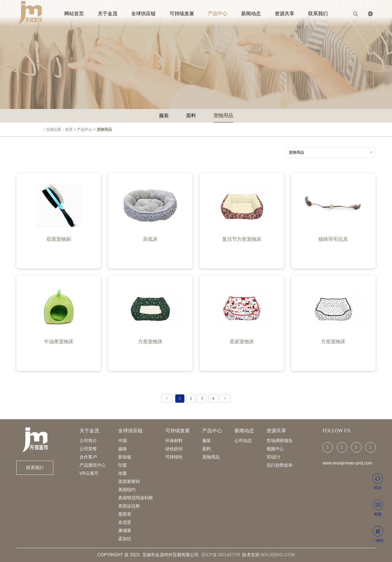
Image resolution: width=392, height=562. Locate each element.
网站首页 (85, 14)
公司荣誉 (88, 449)
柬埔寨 (125, 531)
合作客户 (88, 457)
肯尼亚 (125, 522)
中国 (122, 441)
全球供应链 (148, 14)
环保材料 (174, 441)
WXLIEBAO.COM (278, 555)
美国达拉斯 (129, 506)
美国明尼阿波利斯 (136, 498)
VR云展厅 (89, 473)
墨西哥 (125, 514)
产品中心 (216, 14)
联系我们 (307, 14)
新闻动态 (247, 14)
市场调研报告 (280, 441)
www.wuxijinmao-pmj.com (347, 463)
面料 (191, 117)
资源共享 (277, 14)
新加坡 (125, 457)
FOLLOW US (336, 431)
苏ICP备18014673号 (221, 555)
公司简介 (88, 441)
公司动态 (243, 441)
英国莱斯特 (129, 482)
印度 (122, 465)
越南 (122, 449)
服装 (164, 117)
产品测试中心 (93, 465)
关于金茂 (115, 14)
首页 (69, 131)
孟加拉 (125, 539)
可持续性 (174, 457)
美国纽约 (127, 490)
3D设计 (274, 457)
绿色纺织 (174, 449)
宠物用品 (223, 117)
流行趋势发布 (280, 465)
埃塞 (122, 473)
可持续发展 (183, 14)
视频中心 (275, 449)
